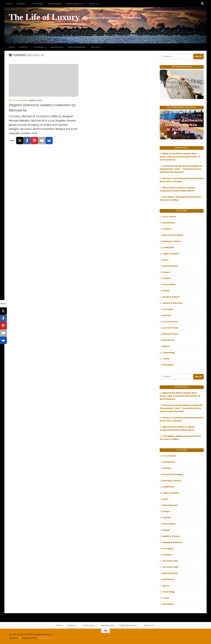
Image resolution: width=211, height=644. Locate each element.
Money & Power (170, 334)
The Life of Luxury (44, 17)
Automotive (169, 223)
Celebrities (168, 248)
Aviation (167, 229)
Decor (166, 260)
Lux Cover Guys (170, 328)
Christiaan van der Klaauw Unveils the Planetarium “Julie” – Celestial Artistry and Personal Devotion (181, 169)
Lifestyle (21, 4)
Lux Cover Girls (170, 322)
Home (10, 4)
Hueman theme (44, 638)
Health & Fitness (171, 297)
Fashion (167, 278)
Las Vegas (168, 309)
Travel (166, 359)
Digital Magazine (74, 4)
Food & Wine (169, 285)
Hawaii (166, 291)
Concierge (37, 4)
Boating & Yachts (172, 241)
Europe (166, 272)
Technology (169, 353)
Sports (166, 346)
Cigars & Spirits (171, 254)
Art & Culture (169, 217)
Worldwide (168, 365)
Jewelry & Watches (172, 303)
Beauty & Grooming (18, 100)
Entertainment (170, 266)
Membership (55, 4)
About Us (94, 4)
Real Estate (168, 340)
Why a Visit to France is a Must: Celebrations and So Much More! (177, 189)
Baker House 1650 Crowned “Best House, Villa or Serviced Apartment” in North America (180, 157)
